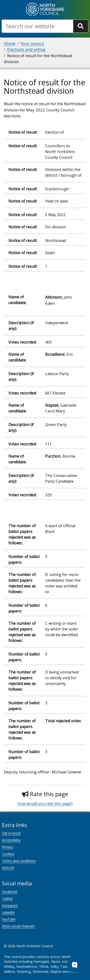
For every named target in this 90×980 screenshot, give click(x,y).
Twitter (7, 899)
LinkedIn (8, 912)
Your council (32, 43)
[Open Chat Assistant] (75, 965)
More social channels (18, 926)
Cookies (8, 854)
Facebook (10, 892)
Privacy (7, 847)
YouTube (9, 919)
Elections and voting (26, 49)
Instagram (10, 906)
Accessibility (11, 840)
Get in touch (11, 833)
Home (10, 43)
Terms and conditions (19, 861)
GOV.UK (8, 868)
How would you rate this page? (45, 804)
